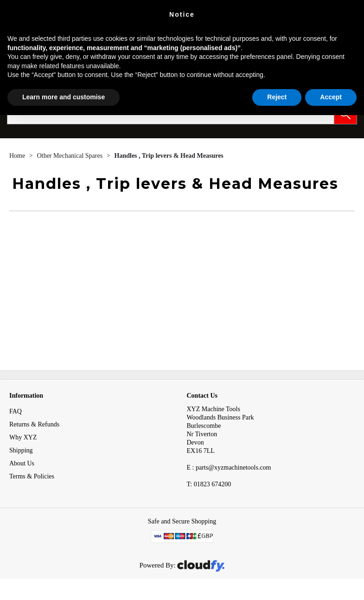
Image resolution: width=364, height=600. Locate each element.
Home (18, 156)
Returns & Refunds (34, 424)
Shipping (21, 450)
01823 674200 (209, 484)
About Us (22, 463)
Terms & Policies (32, 476)
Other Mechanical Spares (71, 156)
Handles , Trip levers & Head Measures (169, 156)
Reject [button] (277, 97)
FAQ (16, 411)
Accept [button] (331, 97)
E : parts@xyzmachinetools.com (229, 468)
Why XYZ (23, 437)
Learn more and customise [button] (64, 97)
